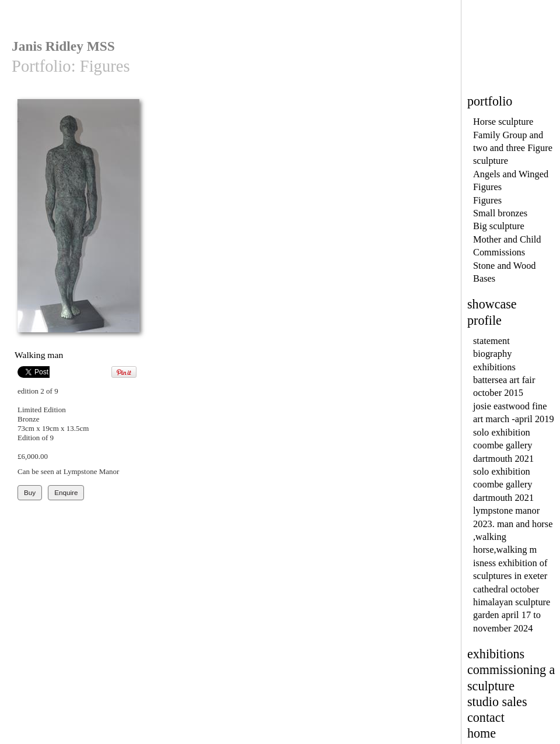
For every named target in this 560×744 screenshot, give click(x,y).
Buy (30, 492)
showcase (492, 304)
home (482, 733)
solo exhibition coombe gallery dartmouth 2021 (503, 445)
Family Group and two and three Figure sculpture (513, 148)
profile (484, 320)
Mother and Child (507, 239)
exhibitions (494, 367)
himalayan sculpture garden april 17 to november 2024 (512, 615)
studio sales (497, 702)
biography (492, 354)
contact (486, 717)
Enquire (66, 492)
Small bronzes (500, 213)
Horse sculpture (503, 122)
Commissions (499, 252)
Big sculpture (499, 226)
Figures (487, 200)
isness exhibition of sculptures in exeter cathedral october (510, 576)
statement (491, 341)
